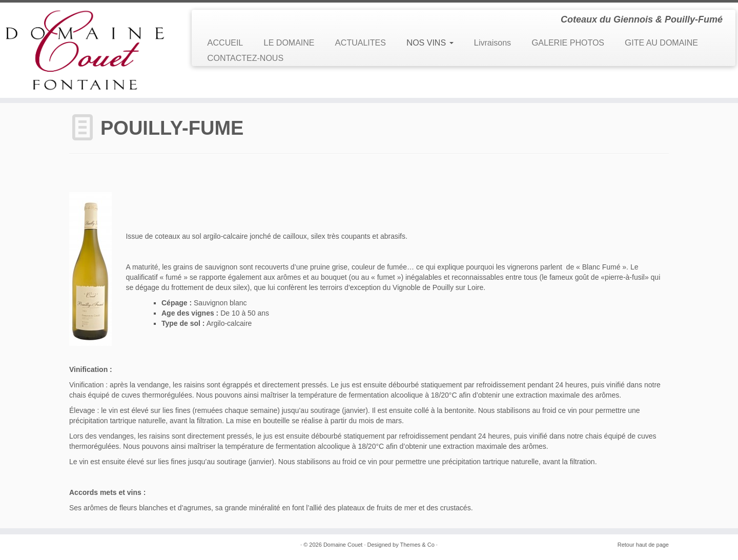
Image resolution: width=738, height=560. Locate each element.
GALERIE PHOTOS (568, 43)
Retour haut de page (643, 545)
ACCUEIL (225, 43)
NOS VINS (430, 43)
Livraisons (493, 43)
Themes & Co (417, 545)
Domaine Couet (343, 545)
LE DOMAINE (289, 43)
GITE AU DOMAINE (661, 43)
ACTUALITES (361, 43)
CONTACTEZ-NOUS (245, 58)
